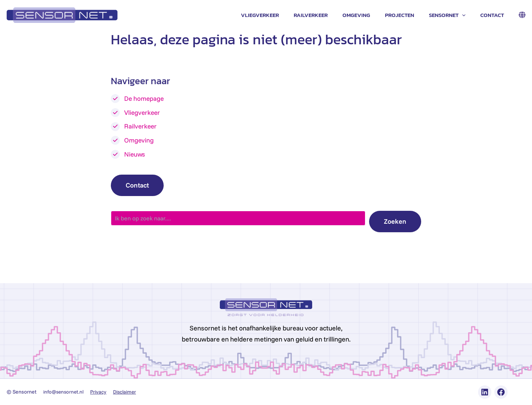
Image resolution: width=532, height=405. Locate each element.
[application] (468, 15)
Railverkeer (327, 15)
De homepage (145, 98)
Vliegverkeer (280, 15)
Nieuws (135, 154)
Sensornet (453, 15)
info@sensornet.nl (64, 392)
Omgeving (369, 15)
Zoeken (395, 221)
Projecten (409, 15)
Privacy (101, 392)
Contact (494, 15)
